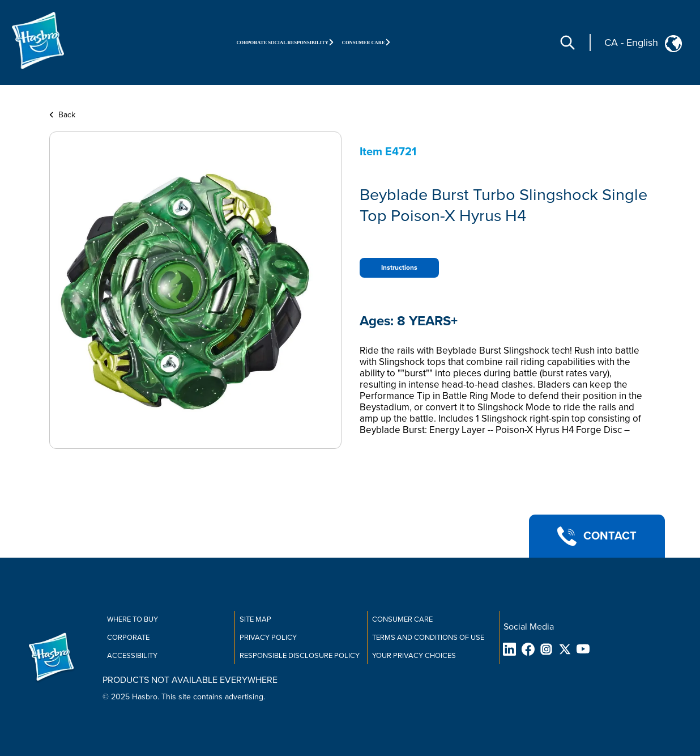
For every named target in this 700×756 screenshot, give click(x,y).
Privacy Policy (268, 638)
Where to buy (133, 619)
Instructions (399, 268)
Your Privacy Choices (414, 656)
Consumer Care (402, 619)
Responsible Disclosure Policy (300, 656)
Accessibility (132, 656)
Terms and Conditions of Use (428, 638)
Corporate (128, 638)
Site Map (255, 619)
